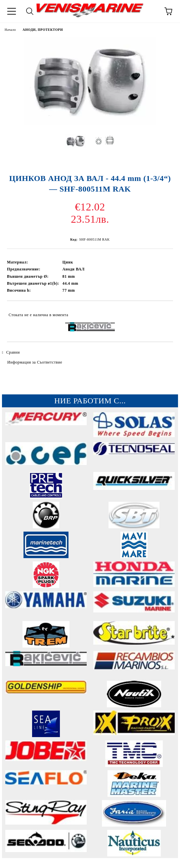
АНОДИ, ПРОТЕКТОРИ (43, 30)
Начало (10, 30)
